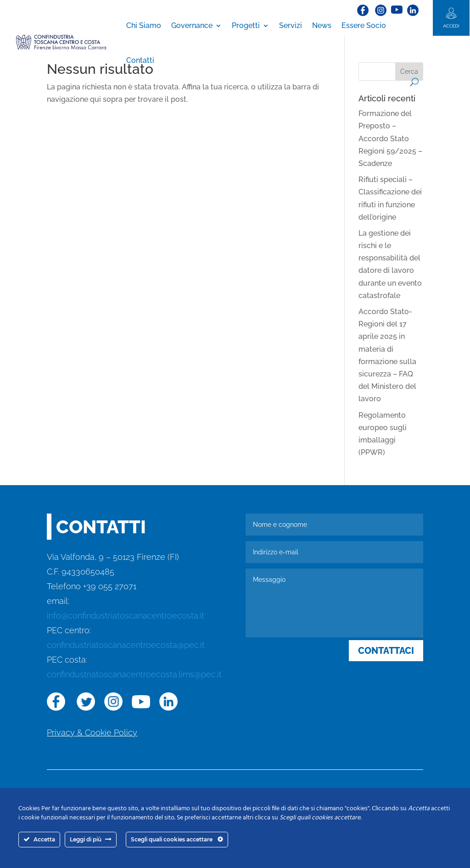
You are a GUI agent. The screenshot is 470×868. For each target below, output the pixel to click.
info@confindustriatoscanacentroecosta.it (126, 616)
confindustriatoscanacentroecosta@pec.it (126, 645)
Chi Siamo (144, 25)
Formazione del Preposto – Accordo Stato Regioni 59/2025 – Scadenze (390, 138)
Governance (192, 25)
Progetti (246, 25)
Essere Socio (364, 25)
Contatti (140, 60)
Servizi (291, 25)
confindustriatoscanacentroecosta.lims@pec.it (134, 674)
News (322, 25)
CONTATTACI (386, 651)
